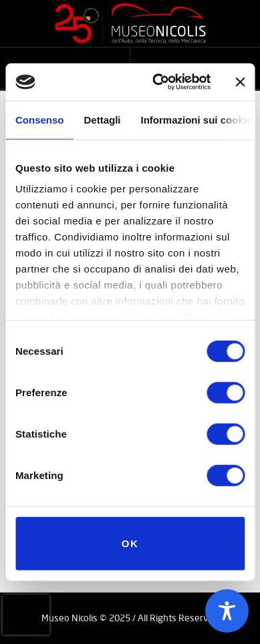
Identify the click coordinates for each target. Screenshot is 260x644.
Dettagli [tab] (103, 119)
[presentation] (26, 615)
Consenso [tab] (40, 119)
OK (130, 543)
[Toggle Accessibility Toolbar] (227, 611)
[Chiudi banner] (240, 82)
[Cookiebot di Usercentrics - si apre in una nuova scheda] (157, 82)
